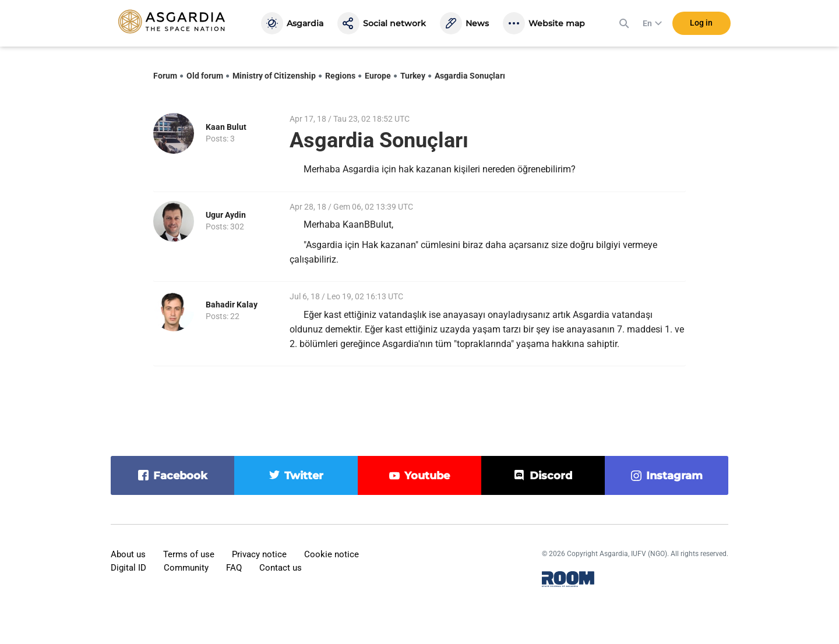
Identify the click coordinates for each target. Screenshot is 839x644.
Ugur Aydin (226, 215)
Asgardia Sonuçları (470, 76)
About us (128, 554)
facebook (180, 476)
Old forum (205, 76)
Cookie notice (332, 554)
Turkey (413, 76)
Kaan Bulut (226, 127)
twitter (304, 476)
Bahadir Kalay (232, 305)
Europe (378, 76)
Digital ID (128, 568)
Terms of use (189, 554)
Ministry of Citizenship (274, 76)
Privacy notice (259, 554)
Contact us (281, 568)
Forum (165, 76)
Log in (701, 23)
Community (186, 568)
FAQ (234, 568)
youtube (427, 476)
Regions (340, 76)
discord (551, 476)
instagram (674, 476)
